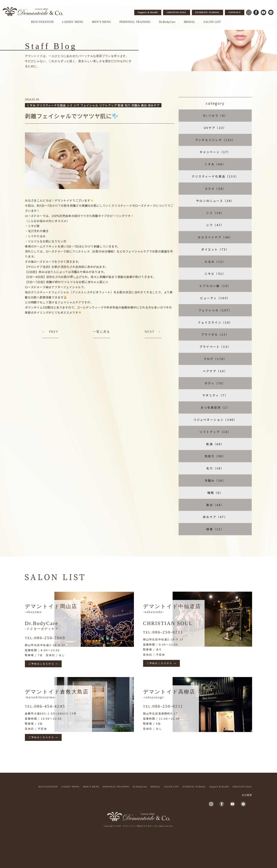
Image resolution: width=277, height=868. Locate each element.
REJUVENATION (42, 22)
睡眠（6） (215, 493)
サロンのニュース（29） (215, 201)
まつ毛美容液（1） (215, 407)
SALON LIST (212, 22)
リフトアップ (108, 105)
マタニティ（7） (215, 395)
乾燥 (121, 105)
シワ (76, 105)
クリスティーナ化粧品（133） (215, 176)
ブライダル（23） (215, 334)
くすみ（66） (215, 164)
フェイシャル (89, 105)
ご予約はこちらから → (43, 664)
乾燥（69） (215, 444)
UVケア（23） (215, 128)
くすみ (31, 105)
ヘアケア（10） (215, 371)
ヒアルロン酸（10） (215, 286)
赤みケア (154, 105)
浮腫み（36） (215, 480)
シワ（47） (215, 225)
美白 (144, 105)
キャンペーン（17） (215, 152)
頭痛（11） (215, 529)
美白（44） (215, 505)
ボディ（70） (215, 383)
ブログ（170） (215, 359)
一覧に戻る (102, 332)
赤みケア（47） (215, 517)
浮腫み (136, 105)
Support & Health (148, 12)
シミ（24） (215, 213)
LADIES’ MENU (73, 22)
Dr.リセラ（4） (215, 115)
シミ (70, 105)
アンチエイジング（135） (215, 140)
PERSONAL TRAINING (135, 22)
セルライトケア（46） (215, 237)
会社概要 (247, 795)
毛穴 (128, 105)
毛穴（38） (215, 468)
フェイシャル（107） (215, 310)
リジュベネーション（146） (215, 420)
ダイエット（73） (215, 249)
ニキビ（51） (215, 274)
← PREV (50, 332)
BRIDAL (190, 22)
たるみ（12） (215, 262)
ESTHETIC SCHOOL (207, 12)
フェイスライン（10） (215, 322)
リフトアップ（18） (215, 432)
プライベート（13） (215, 347)
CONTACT (235, 12)
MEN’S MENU (101, 22)
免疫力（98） (215, 456)
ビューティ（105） (215, 298)
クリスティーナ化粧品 (51, 105)
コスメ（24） (215, 188)
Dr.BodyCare (167, 22)
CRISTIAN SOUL (177, 12)
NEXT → (153, 332)
